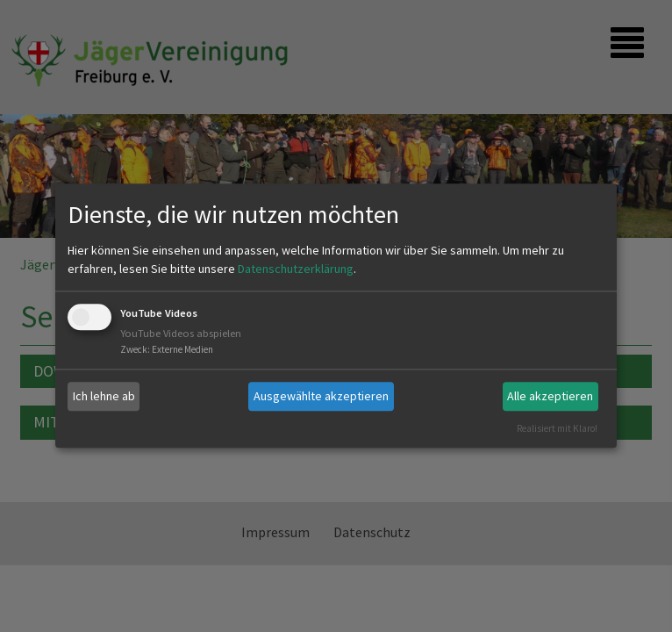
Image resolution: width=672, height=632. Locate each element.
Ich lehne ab (104, 396)
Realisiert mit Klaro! (557, 428)
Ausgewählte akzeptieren (321, 396)
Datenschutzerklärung (296, 269)
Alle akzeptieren (550, 396)
